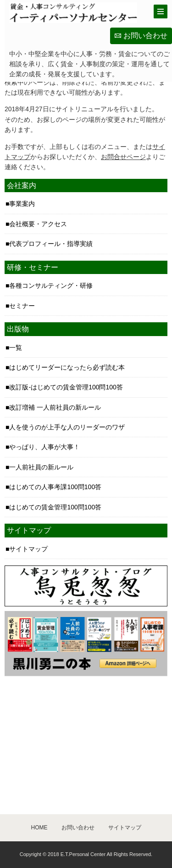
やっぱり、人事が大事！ (44, 447)
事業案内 (22, 204)
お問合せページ (123, 157)
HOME (39, 828)
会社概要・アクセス (38, 224)
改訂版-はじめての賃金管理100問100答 (66, 387)
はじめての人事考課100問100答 (55, 487)
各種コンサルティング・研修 (51, 286)
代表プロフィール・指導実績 (51, 244)
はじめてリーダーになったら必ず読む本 (67, 367)
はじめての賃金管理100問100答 (55, 507)
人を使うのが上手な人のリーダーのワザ (67, 427)
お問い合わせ (145, 36)
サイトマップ (28, 549)
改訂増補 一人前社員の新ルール (55, 407)
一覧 (16, 348)
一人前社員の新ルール (41, 467)
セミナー (22, 306)
